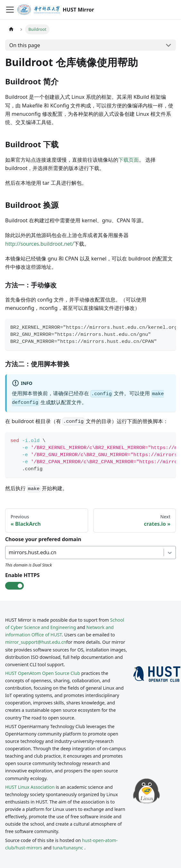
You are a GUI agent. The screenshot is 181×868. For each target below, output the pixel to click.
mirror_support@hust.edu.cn (36, 642)
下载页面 (129, 160)
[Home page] (11, 29)
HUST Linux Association (30, 787)
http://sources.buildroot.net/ (40, 244)
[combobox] (9, 552)
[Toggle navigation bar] (10, 10)
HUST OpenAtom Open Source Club (43, 673)
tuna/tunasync (68, 848)
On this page (25, 45)
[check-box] (14, 586)
